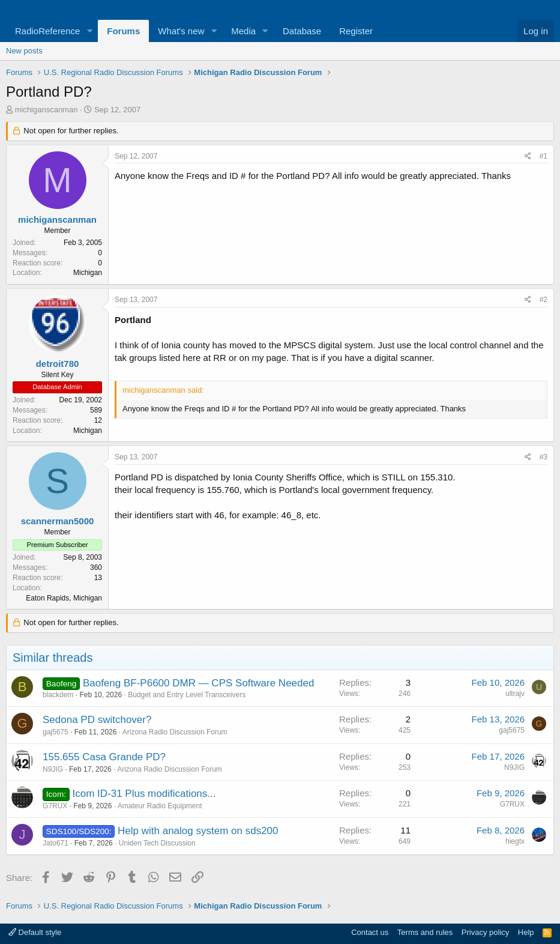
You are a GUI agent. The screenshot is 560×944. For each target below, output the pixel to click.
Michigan (88, 273)
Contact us (370, 932)
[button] (89, 31)
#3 (543, 457)
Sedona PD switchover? (97, 720)
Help (526, 932)
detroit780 (58, 364)
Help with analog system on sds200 (198, 831)
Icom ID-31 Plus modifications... (144, 794)
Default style (35, 932)
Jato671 (56, 843)
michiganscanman (47, 110)
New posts (24, 51)
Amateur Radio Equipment (160, 806)
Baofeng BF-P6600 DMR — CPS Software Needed (199, 683)
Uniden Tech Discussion (157, 843)
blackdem (58, 695)
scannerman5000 (58, 521)
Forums (123, 31)
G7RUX (55, 806)
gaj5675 (56, 732)
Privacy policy (485, 932)
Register (356, 31)
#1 (543, 156)
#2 (543, 300)
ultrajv (515, 694)
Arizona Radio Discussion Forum (175, 732)
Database (302, 31)
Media (243, 31)
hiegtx (515, 841)
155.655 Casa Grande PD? (104, 757)
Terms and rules (425, 932)
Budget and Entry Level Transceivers (187, 695)
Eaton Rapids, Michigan (64, 598)
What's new (181, 31)
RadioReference (47, 31)
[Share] (528, 156)
